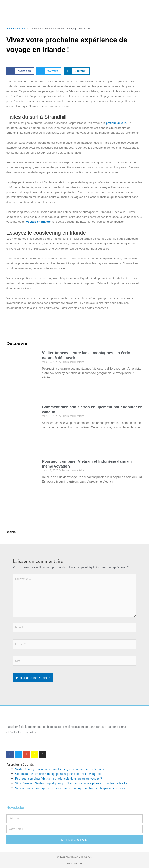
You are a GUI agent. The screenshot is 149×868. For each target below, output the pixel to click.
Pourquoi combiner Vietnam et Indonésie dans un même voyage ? (58, 778)
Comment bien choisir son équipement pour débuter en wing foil (58, 774)
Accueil (10, 28)
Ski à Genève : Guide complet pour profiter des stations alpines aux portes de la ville (71, 783)
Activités (22, 28)
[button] (70, 10)
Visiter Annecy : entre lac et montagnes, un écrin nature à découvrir (60, 769)
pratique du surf (116, 123)
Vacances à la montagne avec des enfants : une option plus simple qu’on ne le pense (71, 788)
